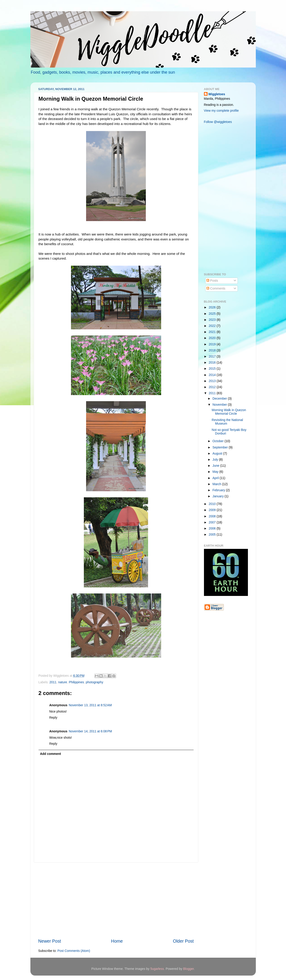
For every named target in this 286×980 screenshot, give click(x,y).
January (219, 496)
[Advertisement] (116, 900)
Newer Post (50, 941)
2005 (213, 534)
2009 (213, 510)
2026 (213, 307)
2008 (213, 516)
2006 (213, 528)
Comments (216, 288)
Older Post (183, 941)
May (216, 472)
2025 (213, 314)
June (216, 466)
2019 (213, 344)
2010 (213, 504)
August (218, 453)
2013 (213, 381)
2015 (213, 369)
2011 (53, 682)
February (219, 490)
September (221, 447)
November (220, 405)
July (216, 459)
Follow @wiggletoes (218, 122)
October (219, 441)
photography (95, 682)
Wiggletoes (217, 94)
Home (117, 941)
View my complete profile (221, 111)
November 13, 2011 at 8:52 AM (90, 705)
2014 (213, 375)
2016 (213, 362)
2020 (213, 338)
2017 (213, 356)
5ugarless (157, 969)
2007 (213, 522)
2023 (213, 320)
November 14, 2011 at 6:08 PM (90, 731)
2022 (213, 326)
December (220, 398)
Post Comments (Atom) (74, 951)
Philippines (76, 682)
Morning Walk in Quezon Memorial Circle (229, 412)
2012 (213, 387)
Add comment (50, 754)
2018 (213, 350)
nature (63, 682)
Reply (53, 717)
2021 (213, 332)
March (217, 484)
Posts (212, 281)
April (216, 478)
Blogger (189, 969)
